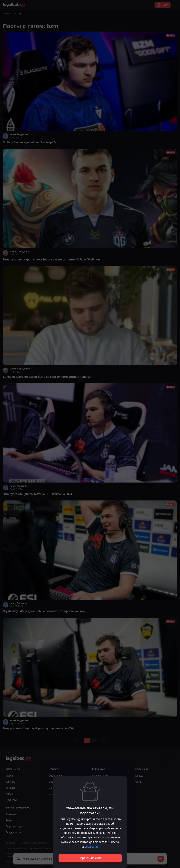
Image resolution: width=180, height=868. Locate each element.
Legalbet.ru (92, 847)
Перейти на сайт (90, 858)
